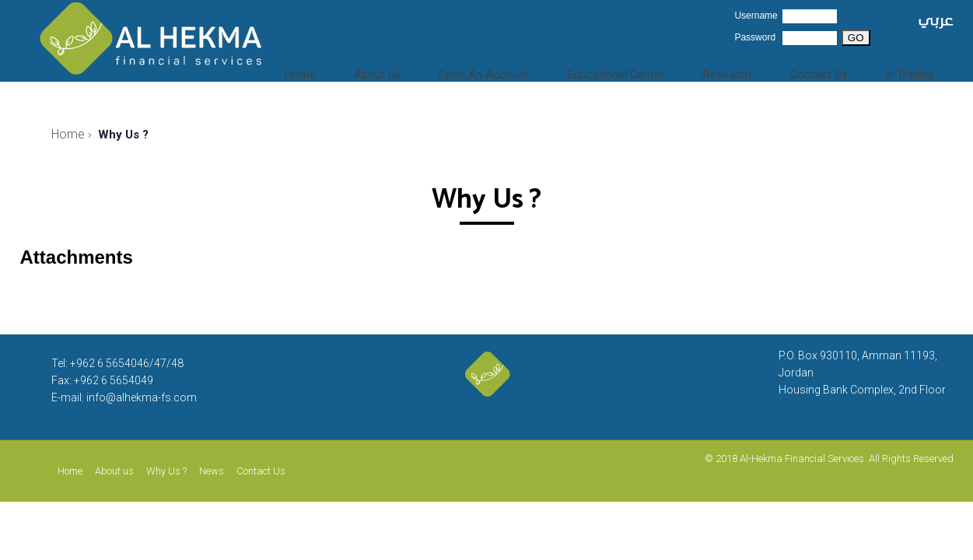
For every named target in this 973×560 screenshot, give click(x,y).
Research (747, 70)
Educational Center (641, 70)
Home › (72, 134)
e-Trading (914, 70)
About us (412, 70)
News (212, 471)
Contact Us (830, 70)
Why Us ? (166, 471)
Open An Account (512, 70)
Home (345, 70)
